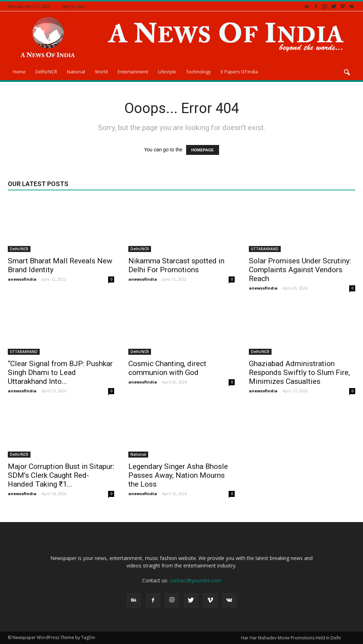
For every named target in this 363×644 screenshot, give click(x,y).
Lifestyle (167, 72)
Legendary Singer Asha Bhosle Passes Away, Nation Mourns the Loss (178, 475)
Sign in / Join (74, 6)
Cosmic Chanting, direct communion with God (167, 368)
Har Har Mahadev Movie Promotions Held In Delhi (291, 638)
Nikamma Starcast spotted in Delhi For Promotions (176, 265)
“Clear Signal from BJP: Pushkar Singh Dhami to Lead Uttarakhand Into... (60, 373)
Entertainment (133, 72)
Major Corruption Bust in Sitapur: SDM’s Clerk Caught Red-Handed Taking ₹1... (61, 475)
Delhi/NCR (46, 72)
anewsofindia (22, 279)
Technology (199, 72)
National (76, 72)
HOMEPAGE (203, 150)
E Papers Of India (239, 72)
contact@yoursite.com (195, 580)
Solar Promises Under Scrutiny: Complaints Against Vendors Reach (300, 270)
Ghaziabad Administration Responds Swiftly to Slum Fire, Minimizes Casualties (299, 373)
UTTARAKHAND (265, 249)
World (101, 72)
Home (19, 72)
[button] (347, 73)
